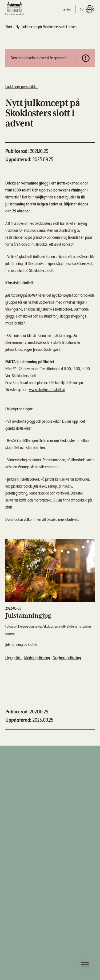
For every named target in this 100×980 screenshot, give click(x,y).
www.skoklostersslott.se (47, 391)
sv (87, 9)
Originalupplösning (67, 658)
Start (9, 27)
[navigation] (85, 965)
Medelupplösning (37, 658)
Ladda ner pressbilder (22, 87)
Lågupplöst (13, 658)
